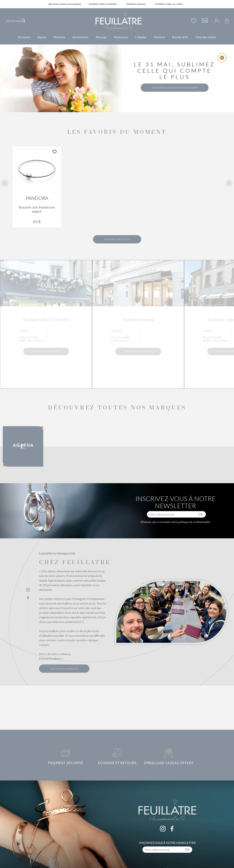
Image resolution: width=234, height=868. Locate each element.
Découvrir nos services (64, 669)
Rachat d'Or (180, 37)
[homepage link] (119, 21)
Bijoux (42, 37)
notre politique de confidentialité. (190, 522)
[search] (24, 21)
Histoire (159, 37)
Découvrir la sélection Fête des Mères (175, 88)
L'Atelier (141, 37)
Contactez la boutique (46, 351)
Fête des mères (206, 37)
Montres (59, 37)
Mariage (101, 37)
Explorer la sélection (117, 239)
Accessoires (80, 37)
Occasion (24, 37)
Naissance (121, 37)
